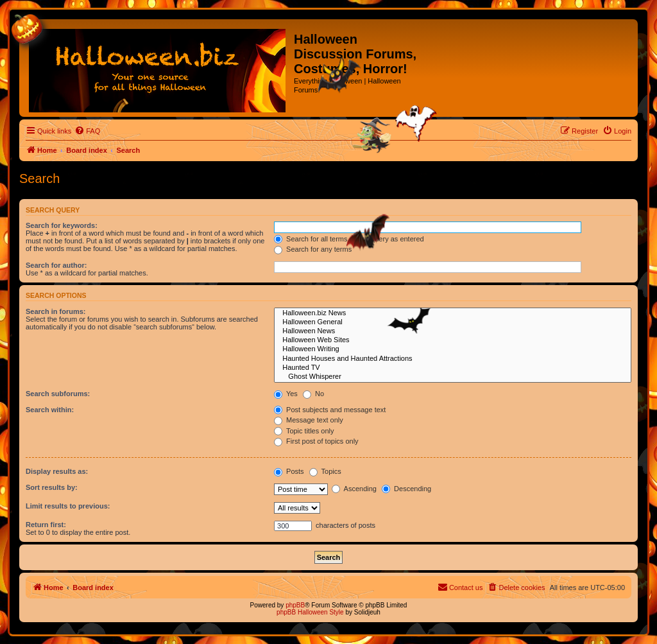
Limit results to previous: (68, 506)
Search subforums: (58, 394)
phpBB (295, 605)
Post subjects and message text (330, 410)
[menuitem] (87, 131)
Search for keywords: (62, 225)
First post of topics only (316, 441)
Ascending (354, 489)
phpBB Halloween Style (310, 612)
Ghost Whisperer (453, 377)
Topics (325, 471)
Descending (406, 489)
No (313, 394)
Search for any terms (313, 249)
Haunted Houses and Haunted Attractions (453, 359)
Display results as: (57, 471)
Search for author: (56, 265)
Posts (289, 471)
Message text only (309, 420)
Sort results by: (52, 487)
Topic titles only (304, 431)
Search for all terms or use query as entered (349, 239)
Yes (286, 394)
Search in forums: (56, 311)
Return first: (46, 525)
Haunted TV (453, 368)
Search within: (50, 410)
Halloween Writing (453, 349)
